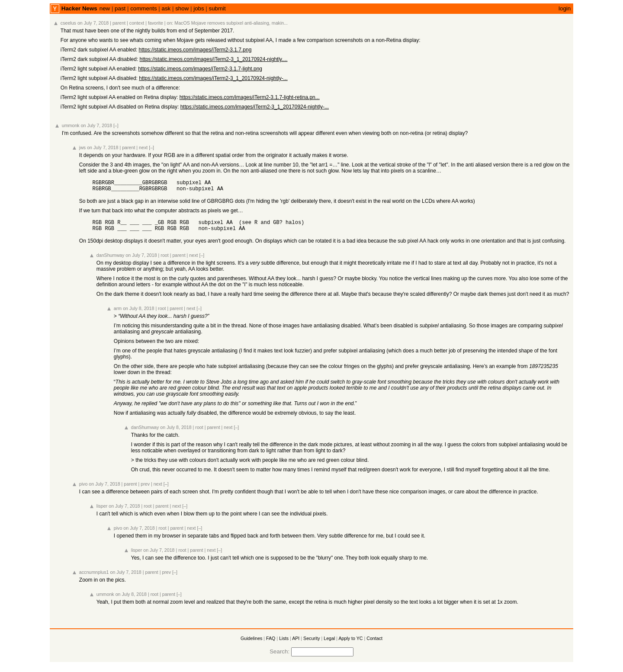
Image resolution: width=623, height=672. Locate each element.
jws (82, 147)
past (120, 8)
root (164, 260)
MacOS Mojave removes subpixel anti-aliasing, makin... (231, 23)
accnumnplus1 (94, 577)
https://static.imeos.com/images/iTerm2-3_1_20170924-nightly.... (214, 59)
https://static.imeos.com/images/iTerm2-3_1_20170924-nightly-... (213, 78)
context (137, 23)
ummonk (71, 125)
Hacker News (79, 8)
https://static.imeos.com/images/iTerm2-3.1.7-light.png (200, 69)
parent (119, 23)
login (565, 8)
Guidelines (251, 643)
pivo (83, 489)
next (143, 147)
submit (217, 8)
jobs (199, 8)
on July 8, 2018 (138, 314)
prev (145, 489)
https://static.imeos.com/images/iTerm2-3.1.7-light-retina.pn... (250, 97)
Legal (329, 643)
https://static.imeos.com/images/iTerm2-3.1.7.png (195, 50)
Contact (374, 643)
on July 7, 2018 (93, 23)
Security (312, 643)
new (105, 8)
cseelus (68, 23)
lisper (102, 511)
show (182, 8)
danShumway (111, 260)
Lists (284, 643)
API (296, 643)
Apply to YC (350, 643)
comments (143, 8)
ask (166, 8)
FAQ (271, 643)
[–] (116, 125)
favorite (156, 23)
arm (118, 314)
